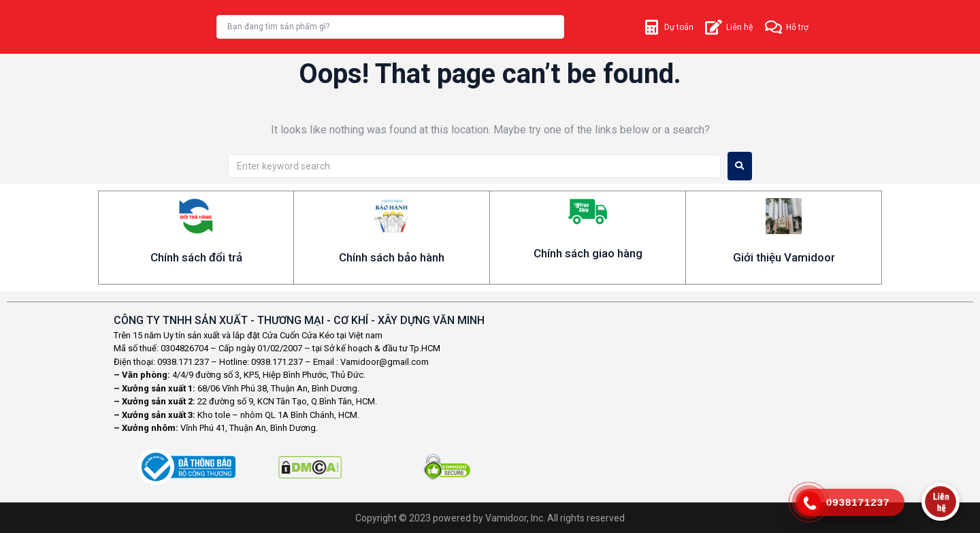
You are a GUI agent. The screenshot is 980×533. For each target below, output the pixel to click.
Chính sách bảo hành (392, 257)
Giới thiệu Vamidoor (784, 257)
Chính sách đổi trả (196, 257)
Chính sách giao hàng (588, 253)
